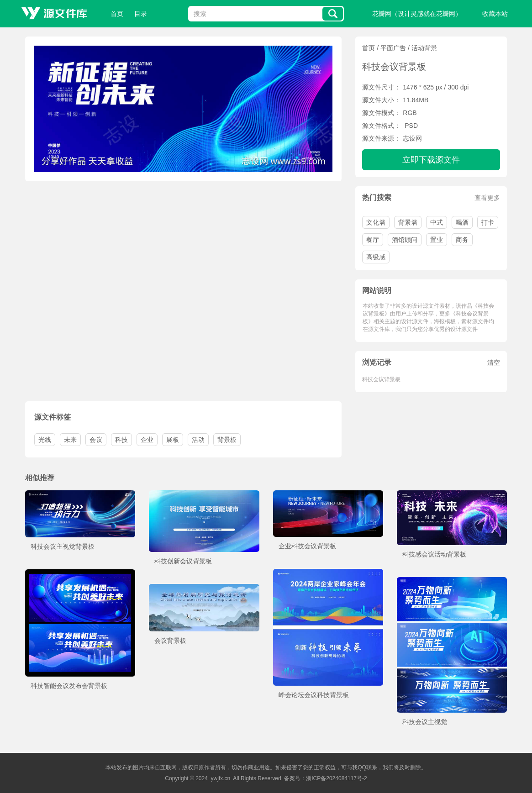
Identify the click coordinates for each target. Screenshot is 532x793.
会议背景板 (170, 641)
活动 (198, 440)
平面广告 (393, 48)
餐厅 (373, 240)
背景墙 (408, 222)
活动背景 (424, 48)
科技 (121, 440)
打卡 (488, 222)
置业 (437, 240)
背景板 (227, 440)
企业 (147, 440)
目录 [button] (141, 14)
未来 (70, 440)
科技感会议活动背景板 (434, 554)
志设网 (412, 138)
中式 (437, 222)
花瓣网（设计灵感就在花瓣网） (417, 14)
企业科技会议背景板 (307, 546)
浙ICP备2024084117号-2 (336, 778)
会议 (96, 440)
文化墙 (376, 222)
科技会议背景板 (381, 379)
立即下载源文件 (431, 160)
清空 (494, 362)
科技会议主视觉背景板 (63, 546)
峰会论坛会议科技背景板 (314, 695)
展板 (173, 440)
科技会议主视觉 (425, 722)
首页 (117, 14)
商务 (462, 240)
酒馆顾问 (405, 240)
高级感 (376, 257)
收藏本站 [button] (495, 14)
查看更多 (487, 198)
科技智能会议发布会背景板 (69, 686)
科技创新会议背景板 (183, 561)
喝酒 (462, 222)
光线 (45, 440)
